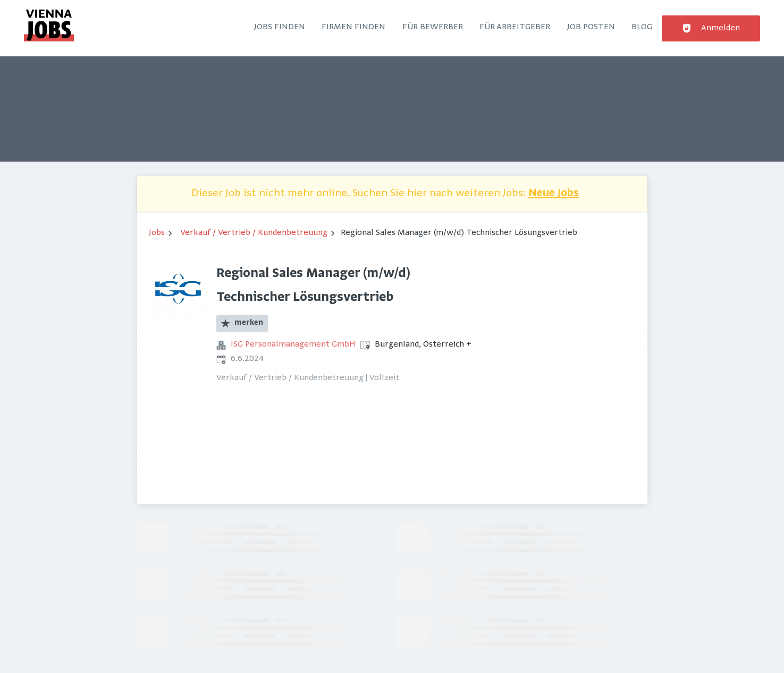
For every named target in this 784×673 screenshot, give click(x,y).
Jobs (157, 233)
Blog (642, 27)
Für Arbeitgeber (515, 27)
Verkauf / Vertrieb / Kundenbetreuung (254, 233)
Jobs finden (280, 27)
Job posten (591, 27)
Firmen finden (353, 27)
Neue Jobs (554, 194)
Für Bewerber (433, 27)
